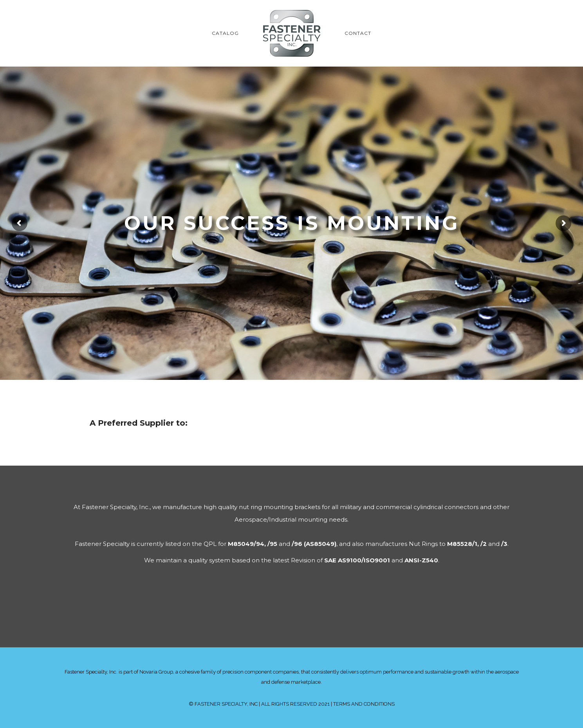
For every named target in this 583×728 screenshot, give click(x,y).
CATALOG (225, 33)
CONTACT (358, 33)
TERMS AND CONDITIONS (364, 704)
